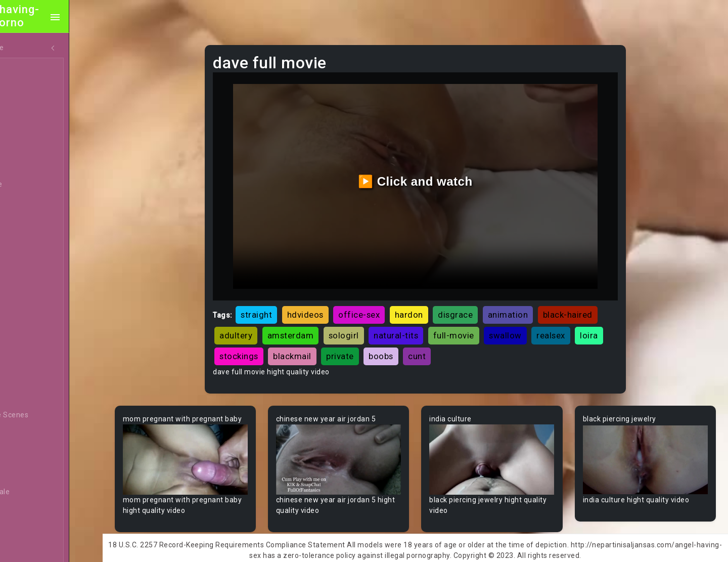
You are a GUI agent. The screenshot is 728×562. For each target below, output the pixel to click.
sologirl (433, 324)
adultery (325, 324)
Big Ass (32, 435)
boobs (482, 344)
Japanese (36, 204)
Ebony (29, 108)
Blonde (31, 511)
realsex (259, 344)
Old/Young (37, 146)
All (23, 242)
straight (281, 303)
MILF (27, 89)
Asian (29, 338)
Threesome (39, 185)
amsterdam (380, 324)
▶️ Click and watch (430, 175)
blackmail (393, 344)
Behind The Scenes (52, 415)
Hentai (30, 223)
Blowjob (32, 531)
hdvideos (330, 303)
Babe (28, 358)
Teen (28, 69)
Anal (27, 127)
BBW (27, 396)
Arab (27, 319)
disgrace (480, 303)
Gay (25, 262)
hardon (433, 303)
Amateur (34, 300)
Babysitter (37, 377)
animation (532, 303)
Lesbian (32, 165)
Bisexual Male (42, 492)
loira (297, 344)
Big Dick (32, 454)
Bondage (34, 550)
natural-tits (485, 324)
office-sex (384, 303)
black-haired (269, 324)
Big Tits (32, 473)
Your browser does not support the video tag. (211, 457)
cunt (518, 344)
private (441, 344)
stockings (340, 344)
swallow (594, 324)
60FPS (30, 281)
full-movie (543, 324)
